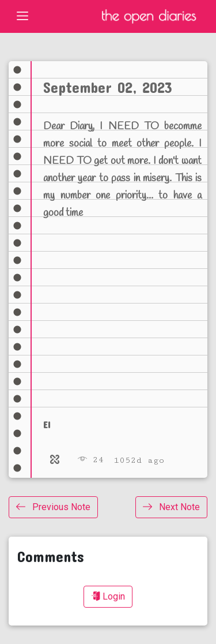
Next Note (171, 507)
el (47, 424)
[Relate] (55, 460)
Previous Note (53, 507)
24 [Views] (91, 460)
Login (108, 596)
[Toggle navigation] (22, 16)
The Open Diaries (149, 16)
